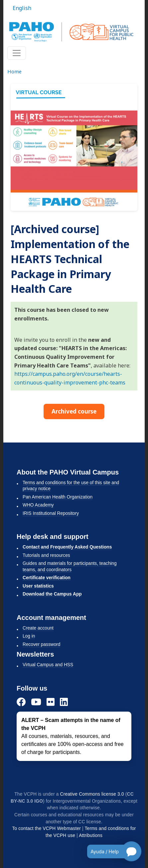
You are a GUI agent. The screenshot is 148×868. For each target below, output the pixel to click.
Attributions (91, 835)
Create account (38, 628)
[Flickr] (51, 702)
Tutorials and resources (46, 555)
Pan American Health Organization (58, 497)
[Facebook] (21, 702)
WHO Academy (38, 505)
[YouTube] (36, 702)
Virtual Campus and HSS (48, 665)
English (22, 8)
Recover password (41, 644)
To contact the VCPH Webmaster (46, 828)
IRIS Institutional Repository (51, 513)
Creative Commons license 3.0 (92, 794)
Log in (29, 636)
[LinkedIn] (64, 702)
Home (14, 71)
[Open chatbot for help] (109, 851)
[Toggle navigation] (17, 53)
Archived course (74, 411)
